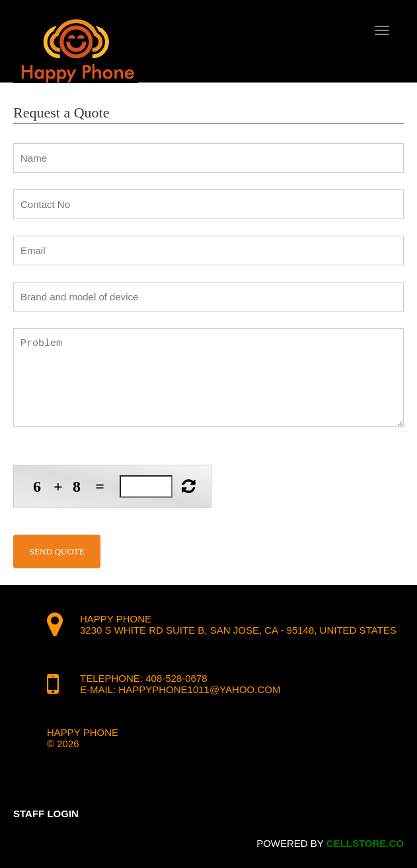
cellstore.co (365, 843)
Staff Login (46, 814)
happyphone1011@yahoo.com (199, 689)
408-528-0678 (176, 678)
